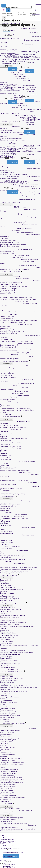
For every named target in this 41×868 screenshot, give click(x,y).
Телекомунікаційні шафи (19, 259)
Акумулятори (5, 490)
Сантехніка (4, 801)
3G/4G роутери (13, 207)
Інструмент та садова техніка (13, 603)
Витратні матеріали (16, 403)
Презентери (5, 465)
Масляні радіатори (7, 597)
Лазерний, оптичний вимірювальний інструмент (18, 626)
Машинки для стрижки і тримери (12, 556)
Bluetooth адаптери (16, 233)
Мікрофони (4, 437)
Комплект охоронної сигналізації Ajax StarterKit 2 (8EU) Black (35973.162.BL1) (13, 56)
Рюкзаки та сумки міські (9, 703)
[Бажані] (11, 105)
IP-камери (4, 756)
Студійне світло (6, 457)
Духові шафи (5, 510)
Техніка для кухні (14, 514)
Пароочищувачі (6, 541)
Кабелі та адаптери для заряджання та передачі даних (20, 310)
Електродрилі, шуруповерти (11, 610)
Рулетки (3, 628)
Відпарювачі (5, 544)
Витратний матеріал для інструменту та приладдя (19, 645)
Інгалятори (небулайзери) (10, 697)
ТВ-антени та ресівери (9, 425)
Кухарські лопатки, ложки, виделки (13, 779)
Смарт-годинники (7, 317)
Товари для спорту (7, 676)
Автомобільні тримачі (8, 820)
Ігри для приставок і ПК (9, 334)
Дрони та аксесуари (17, 343)
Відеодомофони (6, 734)
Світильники (5, 751)
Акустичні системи (7, 435)
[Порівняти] (14, 105)
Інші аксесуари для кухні (9, 781)
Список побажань (20, 855)
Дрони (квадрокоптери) (9, 345)
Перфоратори (5, 611)
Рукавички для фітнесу (8, 680)
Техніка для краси (14, 550)
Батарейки (4, 492)
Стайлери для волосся (9, 554)
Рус (4, 863)
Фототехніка (11, 448)
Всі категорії (6, 205)
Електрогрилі (5, 522)
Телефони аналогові (8, 399)
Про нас (3, 837)
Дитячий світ (6, 804)
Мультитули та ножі (7, 717)
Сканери (8, 368)
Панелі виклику (6, 736)
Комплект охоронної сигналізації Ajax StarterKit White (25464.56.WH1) (29, 87)
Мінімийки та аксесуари (9, 660)
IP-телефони (11, 231)
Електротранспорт (7, 682)
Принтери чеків (6, 376)
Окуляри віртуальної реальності (16, 350)
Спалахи (3, 454)
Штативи (3, 450)
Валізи (2, 704)
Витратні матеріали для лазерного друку (16, 409)
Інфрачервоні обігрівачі (9, 595)
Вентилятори (5, 584)
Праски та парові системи (10, 546)
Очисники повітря (7, 586)
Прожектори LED (6, 753)
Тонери (3, 412)
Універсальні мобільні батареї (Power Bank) (17, 297)
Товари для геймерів (16, 324)
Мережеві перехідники (18, 200)
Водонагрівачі (5, 580)
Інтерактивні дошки (16, 473)
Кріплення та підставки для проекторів (15, 471)
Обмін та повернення (8, 841)
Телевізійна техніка (15, 421)
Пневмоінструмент (7, 621)
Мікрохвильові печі (7, 520)
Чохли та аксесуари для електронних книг (16, 341)
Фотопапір (4, 407)
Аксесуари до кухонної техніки (12, 573)
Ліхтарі (3, 699)
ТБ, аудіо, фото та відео (10, 417)
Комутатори (10, 213)
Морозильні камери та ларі (10, 505)
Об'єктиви (4, 452)
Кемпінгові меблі (6, 794)
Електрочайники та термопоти (12, 516)
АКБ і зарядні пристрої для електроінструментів (18, 652)
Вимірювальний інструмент (10, 624)
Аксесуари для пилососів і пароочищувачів (16, 569)
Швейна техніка (13, 563)
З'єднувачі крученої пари (9, 246)
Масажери (4, 695)
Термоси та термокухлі (9, 770)
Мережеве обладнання (10, 202)
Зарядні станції (6, 799)
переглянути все (6, 248)
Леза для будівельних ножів (10, 654)
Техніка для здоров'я (8, 689)
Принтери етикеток (8, 374)
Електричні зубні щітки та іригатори (13, 691)
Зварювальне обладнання (10, 617)
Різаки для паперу (14, 391)
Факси (6, 401)
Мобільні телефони (15, 278)
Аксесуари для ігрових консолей (12, 332)
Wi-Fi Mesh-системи (16, 215)
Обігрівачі (4, 591)
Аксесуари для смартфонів (10, 292)
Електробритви (6, 558)
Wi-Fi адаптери (13, 223)
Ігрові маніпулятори (7, 328)
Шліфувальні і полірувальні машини (13, 615)
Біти (2, 647)
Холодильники (5, 503)
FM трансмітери (6, 821)
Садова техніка (6, 662)
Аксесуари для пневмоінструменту (13, 623)
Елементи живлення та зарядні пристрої (20, 487)
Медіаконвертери (14, 255)
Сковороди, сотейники (9, 771)
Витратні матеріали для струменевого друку (17, 411)
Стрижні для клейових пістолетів (12, 651)
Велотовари (5, 721)
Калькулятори (11, 393)
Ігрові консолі (5, 326)
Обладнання (5, 630)
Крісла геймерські (7, 790)
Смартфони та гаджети (10, 272)
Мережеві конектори (8, 240)
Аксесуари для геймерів (9, 330)
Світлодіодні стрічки (8, 747)
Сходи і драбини (6, 658)
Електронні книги (6, 339)
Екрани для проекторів (9, 467)
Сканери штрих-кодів (8, 377)
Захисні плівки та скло (8, 288)
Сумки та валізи (6, 701)
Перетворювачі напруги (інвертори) (13, 823)
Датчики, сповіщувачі (8, 740)
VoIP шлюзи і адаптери (18, 265)
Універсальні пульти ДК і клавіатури (13, 427)
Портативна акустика (8, 433)
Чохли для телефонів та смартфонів (13, 286)
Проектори (4, 463)
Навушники (4, 431)
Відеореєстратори (7, 760)
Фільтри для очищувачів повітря (12, 589)
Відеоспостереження (8, 755)
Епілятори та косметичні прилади (13, 559)
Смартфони (10, 277)
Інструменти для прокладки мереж (13, 244)
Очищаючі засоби (14, 395)
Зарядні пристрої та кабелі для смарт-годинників (19, 320)
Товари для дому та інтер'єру (13, 724)
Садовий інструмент (8, 667)
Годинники (9, 315)
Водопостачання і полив (9, 669)
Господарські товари (8, 796)
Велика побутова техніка (20, 501)
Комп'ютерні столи (7, 792)
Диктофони (10, 355)
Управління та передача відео (11, 764)
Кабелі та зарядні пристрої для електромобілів (18, 829)
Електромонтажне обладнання (12, 783)
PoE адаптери (12, 257)
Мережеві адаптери (16, 221)
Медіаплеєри (5, 444)
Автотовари (6, 813)
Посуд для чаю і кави (8, 773)
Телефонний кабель (7, 254)
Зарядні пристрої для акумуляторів (13, 494)
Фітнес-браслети (7, 319)
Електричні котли (7, 601)
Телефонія (9, 397)
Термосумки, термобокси (10, 712)
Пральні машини (6, 531)
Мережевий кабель (7, 252)
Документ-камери (7, 469)
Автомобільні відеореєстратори (12, 818)
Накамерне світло (7, 456)
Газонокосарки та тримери (10, 664)
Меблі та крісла (6, 788)
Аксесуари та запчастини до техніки (14, 571)
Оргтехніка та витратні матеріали (14, 361)
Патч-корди (5, 239)
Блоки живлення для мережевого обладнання (20, 268)
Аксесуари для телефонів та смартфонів (20, 282)
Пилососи (4, 539)
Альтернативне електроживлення (13, 798)
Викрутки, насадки (7, 637)
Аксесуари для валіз (8, 708)
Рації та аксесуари (15, 353)
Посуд (2, 768)
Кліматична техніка (9, 575)
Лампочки (4, 745)
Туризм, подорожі (7, 710)
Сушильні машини (7, 533)
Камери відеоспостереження (11, 758)
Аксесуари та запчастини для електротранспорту (19, 688)
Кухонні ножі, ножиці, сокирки (11, 777)
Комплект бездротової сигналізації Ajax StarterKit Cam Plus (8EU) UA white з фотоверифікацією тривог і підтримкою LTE (29, 119)
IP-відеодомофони (7, 732)
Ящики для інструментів (9, 636)
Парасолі (4, 706)
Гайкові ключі (5, 639)
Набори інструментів (8, 634)
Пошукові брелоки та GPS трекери (17, 358)
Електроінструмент (7, 608)
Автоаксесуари (6, 831)
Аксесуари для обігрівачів (10, 599)
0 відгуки (15, 60)
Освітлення (4, 743)
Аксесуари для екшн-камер (10, 446)
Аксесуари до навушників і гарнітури (14, 439)
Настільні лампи (6, 749)
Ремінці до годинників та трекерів (12, 322)
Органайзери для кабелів (9, 284)
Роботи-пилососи (7, 543)
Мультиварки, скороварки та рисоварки (15, 518)
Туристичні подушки (8, 714)
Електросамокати (7, 684)
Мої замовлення (20, 847)
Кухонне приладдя (7, 775)
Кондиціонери (5, 582)
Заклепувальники (7, 641)
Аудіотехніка (10, 429)
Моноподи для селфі (8, 290)
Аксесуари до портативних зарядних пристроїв (18, 299)
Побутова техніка (8, 496)
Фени (2, 552)
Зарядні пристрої (14, 301)
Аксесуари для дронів (8, 347)
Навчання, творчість (16, 810)
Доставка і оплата (7, 839)
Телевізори (4, 423)
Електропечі (5, 524)
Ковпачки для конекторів (9, 242)
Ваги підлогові (5, 693)
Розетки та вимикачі (7, 784)
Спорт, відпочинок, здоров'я (12, 672)
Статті (3, 843)
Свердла (3, 649)
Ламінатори (10, 385)
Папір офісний (5, 405)
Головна (3, 835)
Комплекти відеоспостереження (12, 762)
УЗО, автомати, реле (8, 786)
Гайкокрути (4, 613)
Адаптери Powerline (16, 229)
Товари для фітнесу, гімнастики (12, 678)
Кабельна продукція (16, 250)
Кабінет (20, 860)
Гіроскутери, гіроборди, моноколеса (14, 686)
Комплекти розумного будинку (11, 738)
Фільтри (6, 30)
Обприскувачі (5, 665)
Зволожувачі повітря (8, 587)
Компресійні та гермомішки (10, 716)
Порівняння (20, 851)
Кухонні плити (5, 508)
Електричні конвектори (9, 593)
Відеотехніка (11, 442)
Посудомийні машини (8, 507)
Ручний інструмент (7, 632)
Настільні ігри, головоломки (10, 808)
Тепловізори (5, 719)
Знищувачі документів (17, 383)
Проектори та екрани (18, 461)
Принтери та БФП (14, 366)
